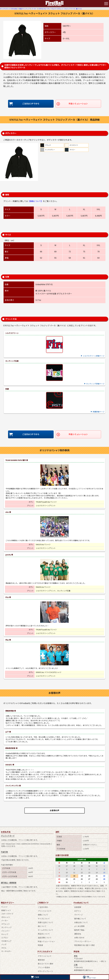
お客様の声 (54, 811)
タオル (4, 948)
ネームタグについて (45, 928)
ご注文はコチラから (31, 104)
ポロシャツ (6, 918)
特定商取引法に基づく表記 (84, 941)
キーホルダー (6, 952)
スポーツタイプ (7, 914)
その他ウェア (6, 941)
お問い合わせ (79, 935)
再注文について (44, 931)
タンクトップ (6, 928)
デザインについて (44, 952)
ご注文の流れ (43, 907)
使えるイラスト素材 (45, 959)
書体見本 (41, 955)
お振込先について (81, 921)
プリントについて (44, 911)
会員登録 (77, 907)
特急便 (40, 941)
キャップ (5, 935)
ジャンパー (6, 931)
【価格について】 (35, 202)
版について (42, 924)
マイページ (78, 914)
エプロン (5, 938)
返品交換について (44, 935)
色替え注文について (45, 921)
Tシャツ (4, 907)
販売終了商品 (79, 928)
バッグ (4, 945)
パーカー (5, 921)
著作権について (80, 918)
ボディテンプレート (45, 965)
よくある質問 (79, 924)
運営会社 (77, 931)
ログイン (77, 911)
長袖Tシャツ (6, 911)
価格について (43, 914)
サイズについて (44, 918)
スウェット (6, 924)
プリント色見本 (44, 962)
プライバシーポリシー (83, 938)
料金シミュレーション (78, 104)
